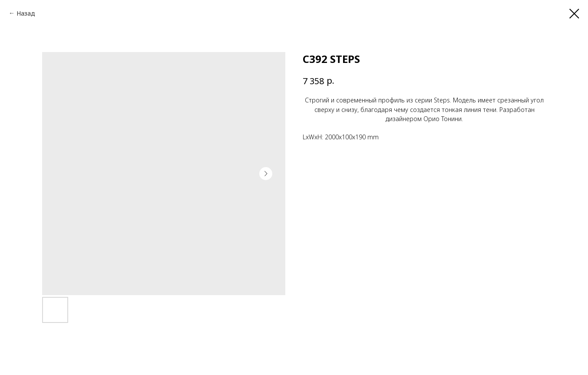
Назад (26, 13)
